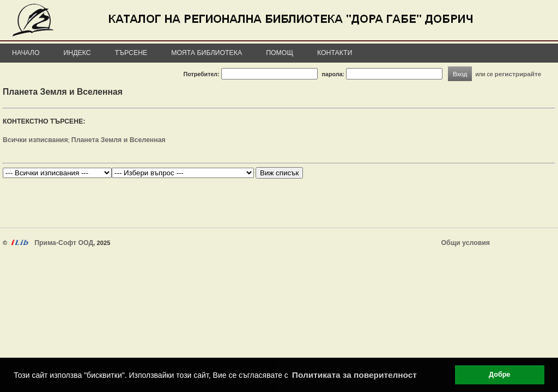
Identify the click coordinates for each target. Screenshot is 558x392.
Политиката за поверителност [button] (354, 375)
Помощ (280, 53)
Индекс (77, 53)
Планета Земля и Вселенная (119, 140)
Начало (26, 53)
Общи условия (466, 243)
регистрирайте (518, 74)
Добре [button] (499, 375)
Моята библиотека (207, 53)
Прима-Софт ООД (64, 243)
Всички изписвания (35, 140)
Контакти (335, 53)
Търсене (131, 53)
